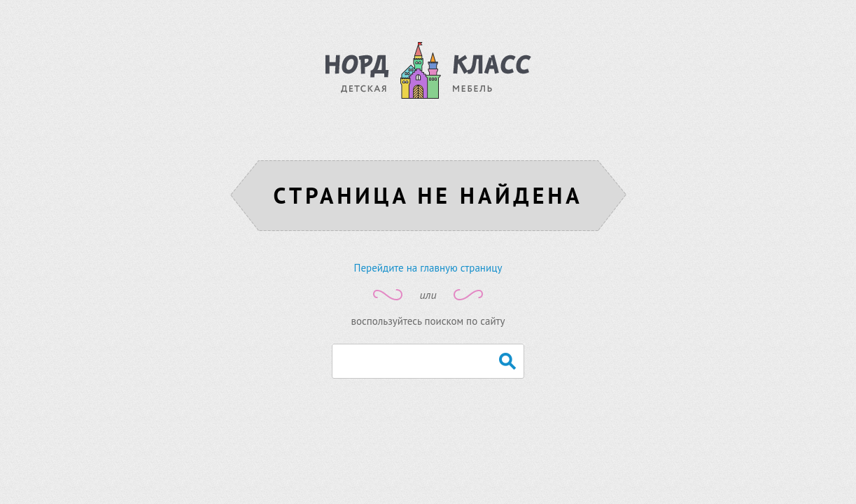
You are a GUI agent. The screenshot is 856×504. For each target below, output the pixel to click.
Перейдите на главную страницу (428, 268)
